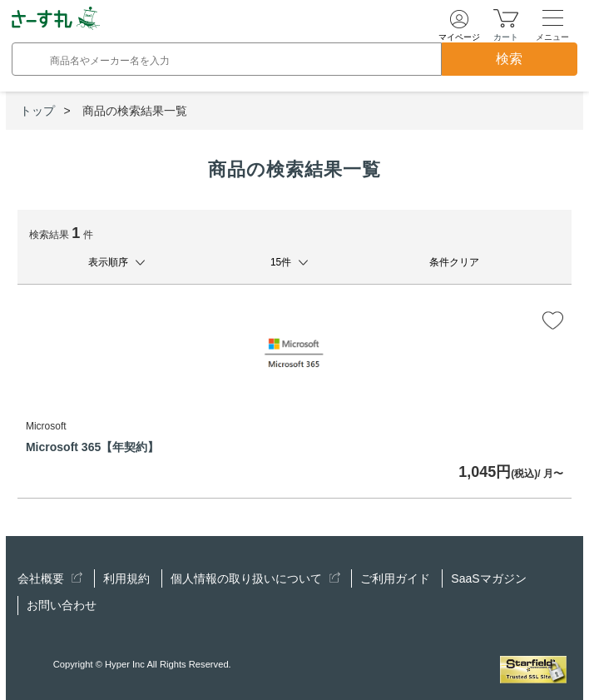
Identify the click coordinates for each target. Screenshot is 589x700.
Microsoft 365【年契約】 (92, 447)
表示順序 (108, 262)
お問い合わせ (62, 605)
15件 (281, 262)
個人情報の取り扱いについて (255, 578)
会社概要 (50, 578)
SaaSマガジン (488, 578)
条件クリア (454, 262)
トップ (37, 111)
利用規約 (126, 578)
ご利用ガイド (395, 578)
